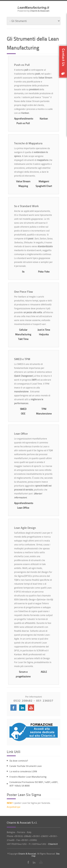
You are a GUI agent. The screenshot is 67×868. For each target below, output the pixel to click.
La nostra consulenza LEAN (23, 771)
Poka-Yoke (44, 272)
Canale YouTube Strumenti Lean (26, 766)
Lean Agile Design (25, 528)
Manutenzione (44, 413)
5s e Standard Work (26, 206)
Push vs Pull (22, 65)
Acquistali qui (13, 807)
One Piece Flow (23, 292)
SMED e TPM (22, 359)
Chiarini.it (53, 844)
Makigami (44, 181)
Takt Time (23, 339)
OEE (23, 413)
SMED (23, 409)
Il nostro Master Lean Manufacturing (28, 777)
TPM (44, 409)
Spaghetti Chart (44, 186)
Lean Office (21, 434)
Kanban (44, 119)
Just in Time (44, 330)
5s (23, 272)
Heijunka (44, 334)
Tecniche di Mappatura (28, 143)
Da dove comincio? (19, 761)
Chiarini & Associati (40, 11)
